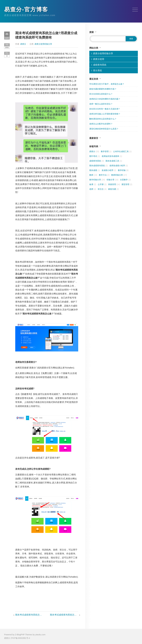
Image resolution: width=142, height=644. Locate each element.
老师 (93, 189)
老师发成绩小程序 (119, 166)
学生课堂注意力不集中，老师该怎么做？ (107, 84)
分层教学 (125, 180)
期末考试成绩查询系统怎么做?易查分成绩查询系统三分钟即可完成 (29, 615)
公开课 (102, 184)
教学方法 (104, 175)
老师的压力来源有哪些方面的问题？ (105, 99)
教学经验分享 (97, 180)
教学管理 (106, 151)
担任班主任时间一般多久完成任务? (104, 109)
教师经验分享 (119, 175)
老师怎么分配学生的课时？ (101, 124)
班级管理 (114, 184)
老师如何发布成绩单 (112, 156)
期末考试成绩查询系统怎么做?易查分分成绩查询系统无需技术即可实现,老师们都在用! (64, 615)
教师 (93, 175)
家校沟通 (114, 189)
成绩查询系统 (100, 65)
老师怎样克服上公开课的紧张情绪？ (105, 114)
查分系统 (97, 70)
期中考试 (95, 156)
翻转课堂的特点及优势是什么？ (103, 119)
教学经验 (123, 170)
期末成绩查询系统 (99, 166)
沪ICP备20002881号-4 (20, 638)
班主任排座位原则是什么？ (101, 94)
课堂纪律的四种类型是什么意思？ (104, 129)
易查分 (23, 44)
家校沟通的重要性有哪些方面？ (103, 89)
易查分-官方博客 (26, 9)
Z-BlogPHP (20, 635)
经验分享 (113, 180)
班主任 (102, 189)
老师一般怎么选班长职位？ (101, 104)
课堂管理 (127, 184)
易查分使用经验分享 (43, 44)
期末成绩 (95, 170)
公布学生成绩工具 (122, 151)
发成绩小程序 (109, 170)
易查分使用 (99, 59)
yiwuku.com (40, 635)
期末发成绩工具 (114, 161)
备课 (93, 184)
